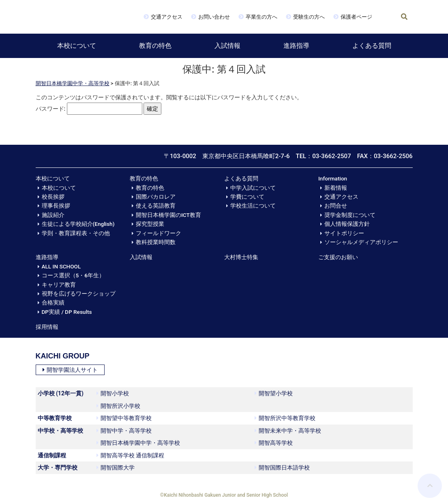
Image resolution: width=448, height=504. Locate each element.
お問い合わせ (214, 17)
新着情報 (336, 188)
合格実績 (53, 302)
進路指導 (296, 46)
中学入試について (253, 188)
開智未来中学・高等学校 (288, 431)
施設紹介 (53, 215)
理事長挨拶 (56, 206)
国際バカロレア (156, 197)
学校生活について (253, 206)
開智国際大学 (116, 468)
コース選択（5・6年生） (73, 275)
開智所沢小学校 (118, 406)
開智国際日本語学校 (282, 468)
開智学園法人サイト (70, 370)
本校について (77, 46)
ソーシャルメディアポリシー (361, 242)
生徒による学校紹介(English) (78, 224)
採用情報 (47, 327)
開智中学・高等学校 (124, 431)
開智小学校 (113, 393)
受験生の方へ (309, 17)
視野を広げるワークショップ (79, 294)
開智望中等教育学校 (124, 418)
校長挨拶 (53, 197)
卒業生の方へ (262, 17)
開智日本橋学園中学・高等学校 (73, 83)
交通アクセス (167, 17)
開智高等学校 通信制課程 (130, 455)
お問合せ (336, 206)
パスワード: (89, 109)
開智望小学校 (274, 393)
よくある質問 (372, 46)
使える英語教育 (156, 206)
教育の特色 (155, 46)
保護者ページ (356, 17)
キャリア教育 (59, 285)
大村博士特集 (241, 257)
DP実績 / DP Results (67, 312)
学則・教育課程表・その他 (76, 233)
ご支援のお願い (338, 257)
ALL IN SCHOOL (61, 266)
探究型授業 (150, 224)
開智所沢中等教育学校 (285, 418)
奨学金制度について (350, 215)
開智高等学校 (274, 443)
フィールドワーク (159, 233)
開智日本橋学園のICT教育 (168, 215)
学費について (247, 197)
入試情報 (227, 46)
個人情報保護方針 (347, 224)
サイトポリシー (344, 233)
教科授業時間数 (156, 242)
